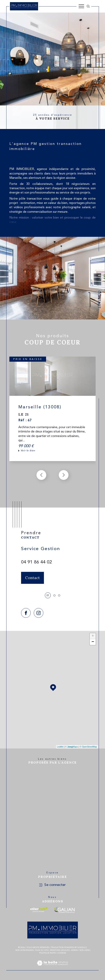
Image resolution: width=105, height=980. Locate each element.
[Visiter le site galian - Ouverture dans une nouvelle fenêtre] (64, 910)
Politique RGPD (47, 953)
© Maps (72, 747)
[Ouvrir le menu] (81, 6)
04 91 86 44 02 (36, 562)
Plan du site (42, 950)
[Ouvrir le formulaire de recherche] (88, 6)
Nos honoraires (24, 950)
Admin (74, 950)
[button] (64, 475)
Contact (99, 300)
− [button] (93, 642)
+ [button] (93, 636)
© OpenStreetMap (88, 747)
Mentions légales (59, 950)
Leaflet (60, 747)
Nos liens (84, 950)
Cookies (62, 953)
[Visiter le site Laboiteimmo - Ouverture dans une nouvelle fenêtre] (52, 968)
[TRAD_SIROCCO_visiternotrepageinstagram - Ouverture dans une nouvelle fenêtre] (39, 613)
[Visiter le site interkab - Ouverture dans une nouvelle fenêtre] (39, 910)
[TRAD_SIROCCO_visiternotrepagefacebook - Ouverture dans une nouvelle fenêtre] (26, 613)
